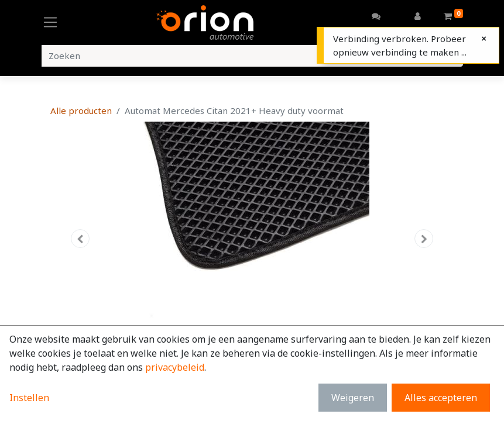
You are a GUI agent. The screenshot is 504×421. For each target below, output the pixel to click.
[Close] (484, 38)
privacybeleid (175, 367)
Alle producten (81, 111)
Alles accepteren (441, 398)
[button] (81, 239)
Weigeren (353, 398)
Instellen (29, 398)
